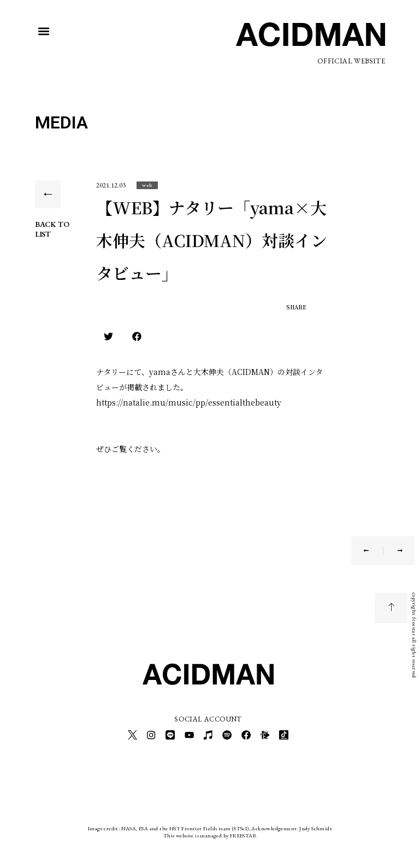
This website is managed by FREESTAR (210, 832)
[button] (44, 31)
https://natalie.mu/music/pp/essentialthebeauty (189, 402)
